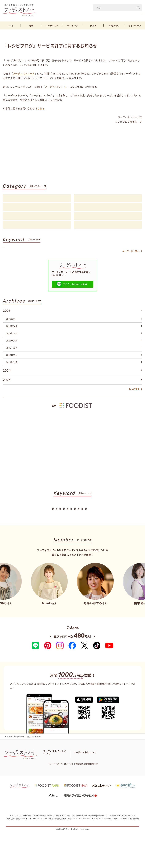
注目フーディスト (108, 208)
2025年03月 (74, 353)
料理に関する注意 (51, 774)
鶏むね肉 (137, 15)
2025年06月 (74, 331)
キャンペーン (135, 27)
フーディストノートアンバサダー (58, 766)
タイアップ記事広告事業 (129, 838)
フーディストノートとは (54, 762)
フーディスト (52, 27)
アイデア (37, 217)
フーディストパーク (56, 88)
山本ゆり (80, 15)
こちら (41, 110)
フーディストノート (24, 75)
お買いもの (114, 27)
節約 (80, 250)
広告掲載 (101, 834)
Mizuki (95, 15)
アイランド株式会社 (23, 834)
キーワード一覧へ (132, 256)
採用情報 (92, 834)
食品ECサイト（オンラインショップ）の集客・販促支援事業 (41, 838)
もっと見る (135, 394)
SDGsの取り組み (129, 834)
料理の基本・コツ (108, 199)
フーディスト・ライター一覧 (56, 770)
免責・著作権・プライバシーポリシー (60, 778)
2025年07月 (74, 324)
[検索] (138, 8)
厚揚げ (93, 250)
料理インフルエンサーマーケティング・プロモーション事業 (92, 838)
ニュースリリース (113, 834)
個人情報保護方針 (80, 834)
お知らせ (37, 226)
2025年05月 (74, 338)
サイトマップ (68, 774)
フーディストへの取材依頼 (124, 770)
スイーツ (134, 250)
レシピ (10, 27)
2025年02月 (74, 360)
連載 (31, 27)
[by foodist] (72, 408)
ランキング (72, 27)
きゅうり (121, 15)
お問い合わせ (77, 770)
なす (108, 15)
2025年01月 (74, 367)
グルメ (93, 27)
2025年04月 (74, 345)
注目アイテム (108, 226)
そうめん (107, 250)
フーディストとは (102, 770)
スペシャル (108, 217)
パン (121, 250)
